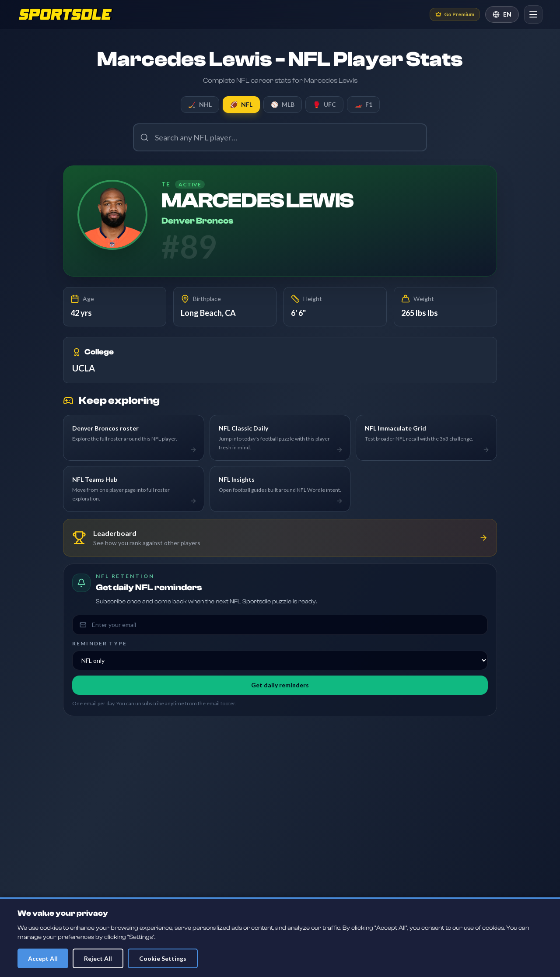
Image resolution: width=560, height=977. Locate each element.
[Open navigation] (533, 14)
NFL (241, 105)
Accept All (43, 958)
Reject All (98, 958)
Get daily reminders (280, 685)
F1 (363, 105)
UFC (324, 105)
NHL (200, 105)
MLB (283, 105)
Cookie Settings (163, 958)
